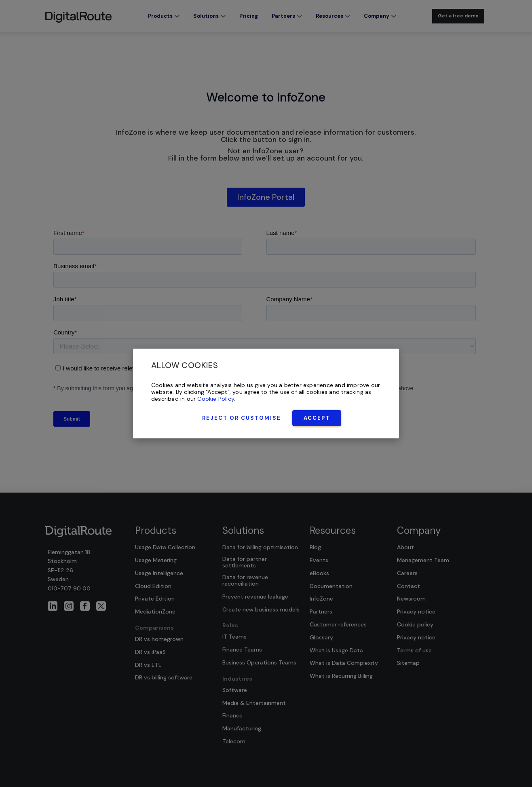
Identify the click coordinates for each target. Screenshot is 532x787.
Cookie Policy (216, 399)
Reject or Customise (242, 418)
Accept (317, 418)
